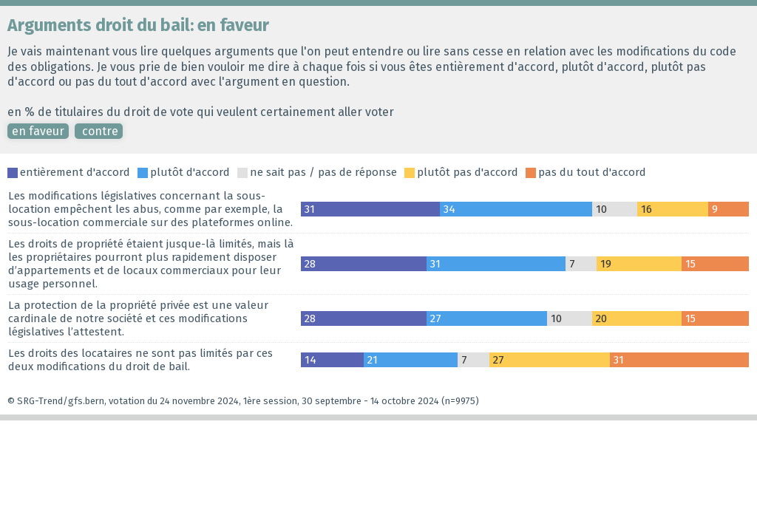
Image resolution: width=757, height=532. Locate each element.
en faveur (38, 131)
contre (99, 131)
